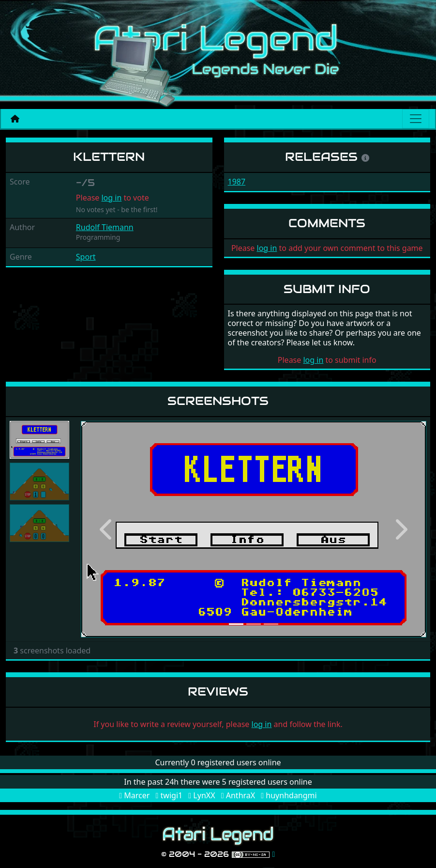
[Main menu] (416, 119)
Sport (86, 257)
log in (111, 198)
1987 (237, 182)
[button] (107, 529)
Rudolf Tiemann (105, 227)
